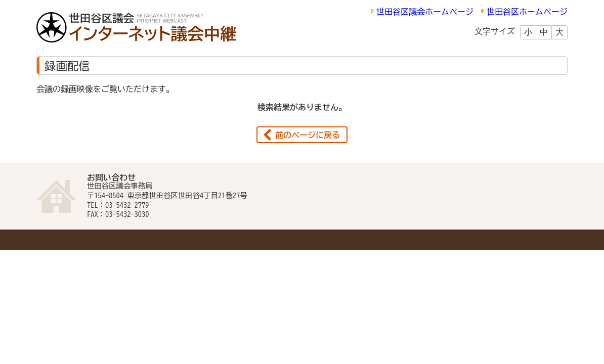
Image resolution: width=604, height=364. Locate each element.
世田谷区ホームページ (527, 12)
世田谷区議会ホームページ (425, 12)
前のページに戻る (308, 135)
